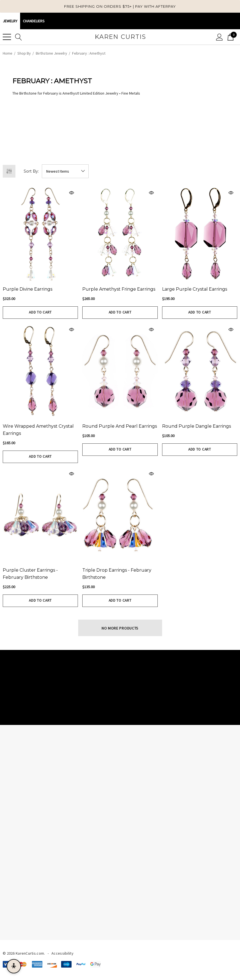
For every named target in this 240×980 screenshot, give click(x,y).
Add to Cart (40, 312)
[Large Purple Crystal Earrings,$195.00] (200, 234)
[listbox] (65, 171)
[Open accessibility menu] (14, 966)
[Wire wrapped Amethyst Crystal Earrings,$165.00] (40, 371)
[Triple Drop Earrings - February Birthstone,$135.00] (120, 515)
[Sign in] (219, 37)
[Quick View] (58, 193)
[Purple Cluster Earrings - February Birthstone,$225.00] (40, 515)
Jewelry (10, 21)
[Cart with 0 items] (231, 37)
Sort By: (31, 171)
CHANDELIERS (34, 21)
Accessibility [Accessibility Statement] (62, 953)
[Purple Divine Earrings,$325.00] (40, 234)
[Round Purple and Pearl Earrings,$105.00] (120, 371)
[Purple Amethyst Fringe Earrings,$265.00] (120, 234)
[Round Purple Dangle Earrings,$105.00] (200, 371)
